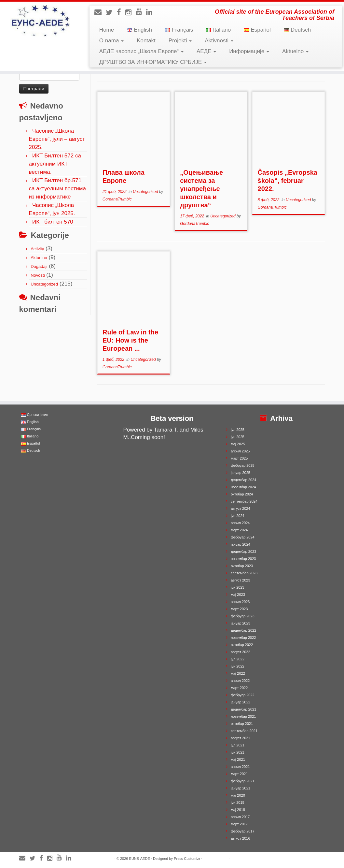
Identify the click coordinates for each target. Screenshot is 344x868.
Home (107, 30)
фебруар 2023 (242, 616)
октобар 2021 (242, 724)
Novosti (38, 275)
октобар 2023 (242, 566)
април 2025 (240, 451)
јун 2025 (238, 437)
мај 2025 (238, 444)
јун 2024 (238, 516)
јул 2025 (238, 430)
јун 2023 (238, 587)
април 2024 (240, 523)
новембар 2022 (243, 638)
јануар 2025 (241, 473)
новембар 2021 (243, 716)
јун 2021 (238, 752)
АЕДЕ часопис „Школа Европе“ (141, 51)
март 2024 (239, 530)
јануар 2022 (241, 702)
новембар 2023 (243, 559)
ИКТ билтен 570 (53, 222)
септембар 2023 (244, 573)
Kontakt (146, 41)
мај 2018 (238, 810)
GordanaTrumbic (117, 199)
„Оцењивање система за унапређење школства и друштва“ (201, 189)
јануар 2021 (241, 788)
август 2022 (240, 652)
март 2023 (239, 609)
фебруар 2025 (242, 465)
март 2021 (239, 774)
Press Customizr (187, 859)
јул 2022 (238, 659)
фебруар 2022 (242, 695)
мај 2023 (238, 595)
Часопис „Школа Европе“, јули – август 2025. (57, 139)
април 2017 (240, 817)
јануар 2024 (241, 544)
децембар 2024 (243, 480)
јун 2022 (238, 666)
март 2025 (239, 458)
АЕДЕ (206, 51)
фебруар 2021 (242, 781)
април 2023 (240, 602)
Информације (249, 51)
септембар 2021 (244, 731)
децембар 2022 (243, 630)
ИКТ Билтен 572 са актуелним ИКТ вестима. (55, 164)
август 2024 (240, 508)
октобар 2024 (242, 494)
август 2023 (240, 580)
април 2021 (240, 767)
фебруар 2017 (242, 831)
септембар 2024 (244, 501)
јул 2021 (238, 745)
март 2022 (239, 688)
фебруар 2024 (242, 537)
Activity (37, 249)
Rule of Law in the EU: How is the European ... (130, 340)
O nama (111, 41)
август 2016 (240, 838)
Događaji (39, 266)
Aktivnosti (219, 41)
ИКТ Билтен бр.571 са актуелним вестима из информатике (57, 189)
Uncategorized (44, 284)
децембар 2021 (243, 709)
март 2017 (239, 824)
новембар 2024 (243, 487)
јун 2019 (238, 802)
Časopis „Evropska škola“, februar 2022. (288, 181)
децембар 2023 (243, 552)
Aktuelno (295, 51)
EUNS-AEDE (140, 859)
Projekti (180, 41)
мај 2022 (238, 673)
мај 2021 (238, 759)
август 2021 (240, 738)
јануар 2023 (241, 623)
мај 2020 (238, 795)
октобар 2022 (242, 645)
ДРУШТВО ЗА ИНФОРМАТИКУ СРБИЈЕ (153, 62)
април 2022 (240, 681)
